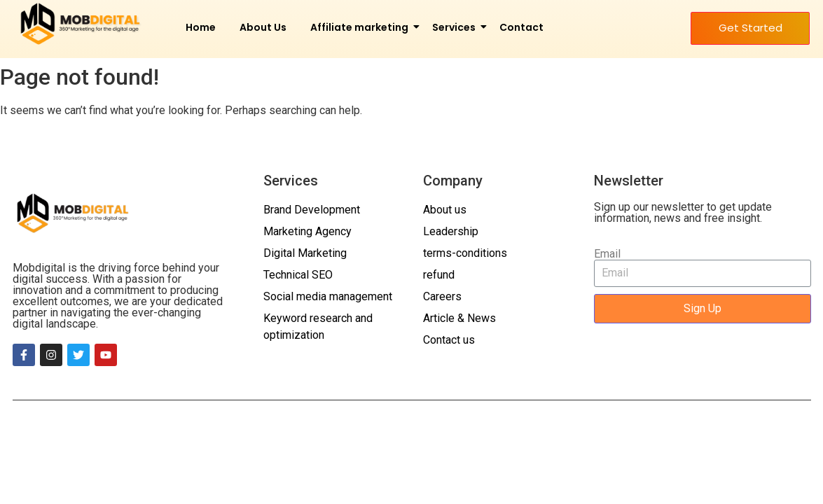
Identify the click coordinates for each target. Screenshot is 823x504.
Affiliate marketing (362, 27)
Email (607, 254)
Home (201, 27)
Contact (521, 27)
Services (456, 27)
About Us (263, 27)
